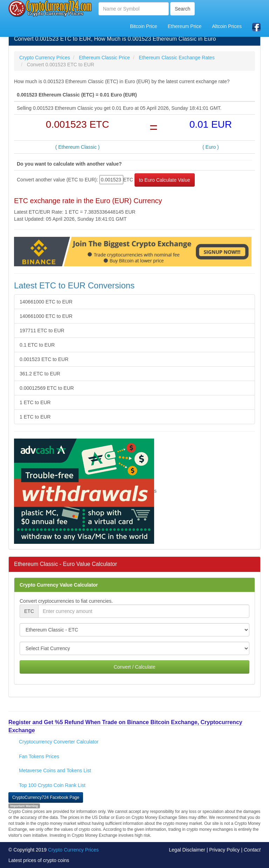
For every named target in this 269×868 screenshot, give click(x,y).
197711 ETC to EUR (42, 330)
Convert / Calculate (134, 667)
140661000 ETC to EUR (46, 302)
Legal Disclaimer (187, 850)
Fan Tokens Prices (39, 756)
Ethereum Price (185, 26)
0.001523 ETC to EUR (44, 359)
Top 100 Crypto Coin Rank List (52, 785)
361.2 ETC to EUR (40, 374)
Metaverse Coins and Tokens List (55, 770)
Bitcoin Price (144, 26)
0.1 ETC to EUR (37, 345)
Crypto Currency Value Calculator (59, 585)
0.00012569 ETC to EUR (47, 388)
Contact (252, 850)
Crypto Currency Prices (73, 850)
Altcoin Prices (227, 26)
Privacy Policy (224, 850)
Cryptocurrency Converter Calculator (59, 742)
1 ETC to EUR (35, 402)
